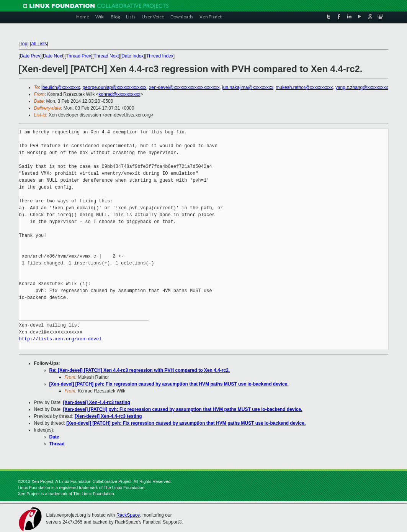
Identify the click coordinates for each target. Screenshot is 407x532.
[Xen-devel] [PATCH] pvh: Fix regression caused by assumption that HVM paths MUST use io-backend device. (169, 384)
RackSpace (128, 515)
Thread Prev (78, 56)
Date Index (132, 56)
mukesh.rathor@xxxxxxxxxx (304, 87)
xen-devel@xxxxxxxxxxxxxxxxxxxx (184, 87)
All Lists (39, 44)
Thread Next (106, 56)
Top (24, 44)
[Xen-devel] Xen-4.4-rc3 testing (97, 402)
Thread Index (160, 56)
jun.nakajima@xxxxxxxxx (248, 87)
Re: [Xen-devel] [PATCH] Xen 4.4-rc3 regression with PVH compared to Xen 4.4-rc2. (140, 370)
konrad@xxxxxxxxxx (120, 94)
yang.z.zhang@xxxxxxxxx (362, 87)
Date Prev (30, 56)
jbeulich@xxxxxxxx (61, 87)
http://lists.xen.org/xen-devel (60, 339)
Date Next (53, 56)
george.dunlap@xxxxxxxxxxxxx (115, 87)
